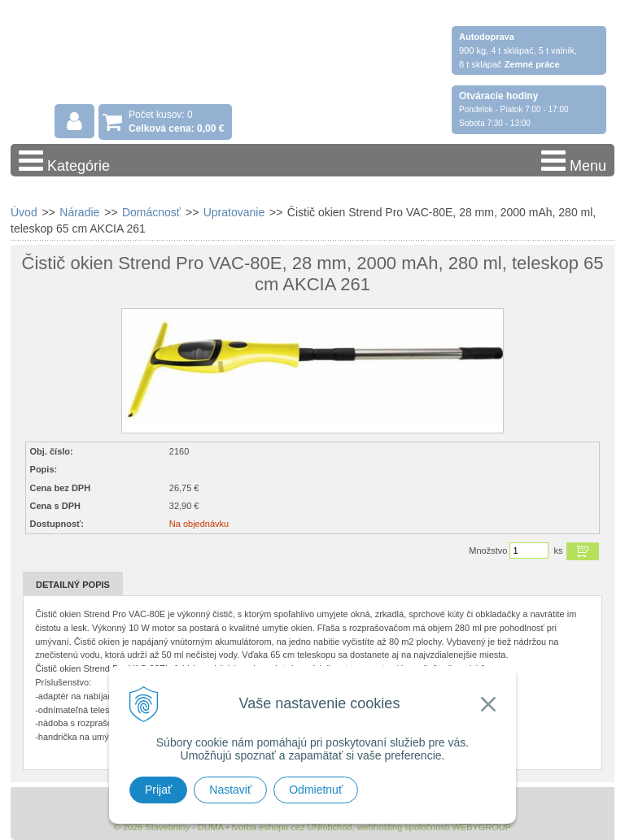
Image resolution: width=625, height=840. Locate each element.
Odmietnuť (316, 790)
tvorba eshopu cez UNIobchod (291, 827)
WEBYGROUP (481, 827)
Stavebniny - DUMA (152, 59)
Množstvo (488, 551)
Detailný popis (73, 585)
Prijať (158, 790)
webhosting (380, 827)
